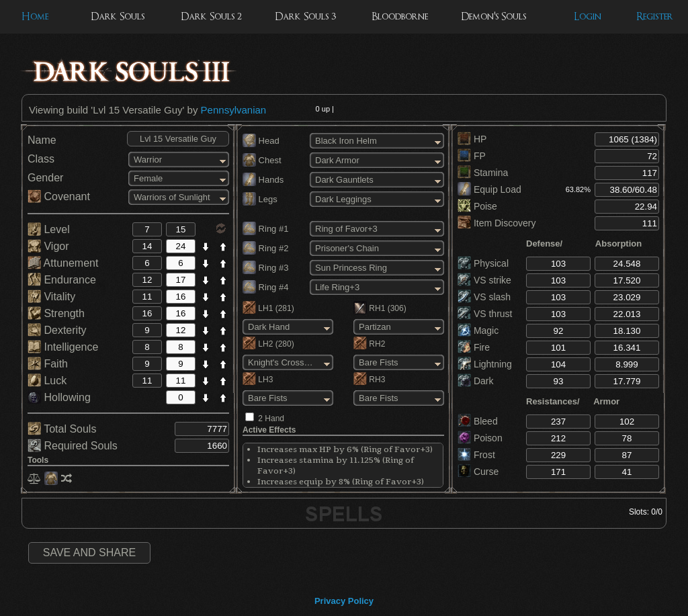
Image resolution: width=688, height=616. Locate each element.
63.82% (578, 189)
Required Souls (73, 446)
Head (261, 141)
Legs (260, 199)
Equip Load (489, 189)
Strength (56, 313)
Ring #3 (265, 268)
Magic (478, 331)
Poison (480, 438)
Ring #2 (265, 248)
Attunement (63, 263)
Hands (263, 180)
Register (655, 16)
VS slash (484, 297)
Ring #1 (265, 229)
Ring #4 (265, 287)
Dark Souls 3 (305, 16)
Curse (478, 472)
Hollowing (59, 397)
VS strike (484, 280)
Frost (476, 455)
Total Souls (62, 429)
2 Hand (271, 419)
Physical (483, 263)
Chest (262, 160)
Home (35, 16)
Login (588, 16)
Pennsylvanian (234, 110)
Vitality (51, 297)
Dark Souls (118, 16)
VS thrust (485, 314)
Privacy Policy (344, 601)
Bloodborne (400, 16)
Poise (477, 206)
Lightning (485, 364)
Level (49, 229)
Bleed (478, 421)
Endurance (62, 280)
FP (472, 156)
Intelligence (63, 347)
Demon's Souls (493, 16)
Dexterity (57, 330)
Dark (475, 381)
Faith (48, 364)
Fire (474, 347)
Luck (47, 381)
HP (472, 139)
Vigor (48, 246)
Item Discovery (497, 223)
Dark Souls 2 (211, 16)
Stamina (483, 173)
